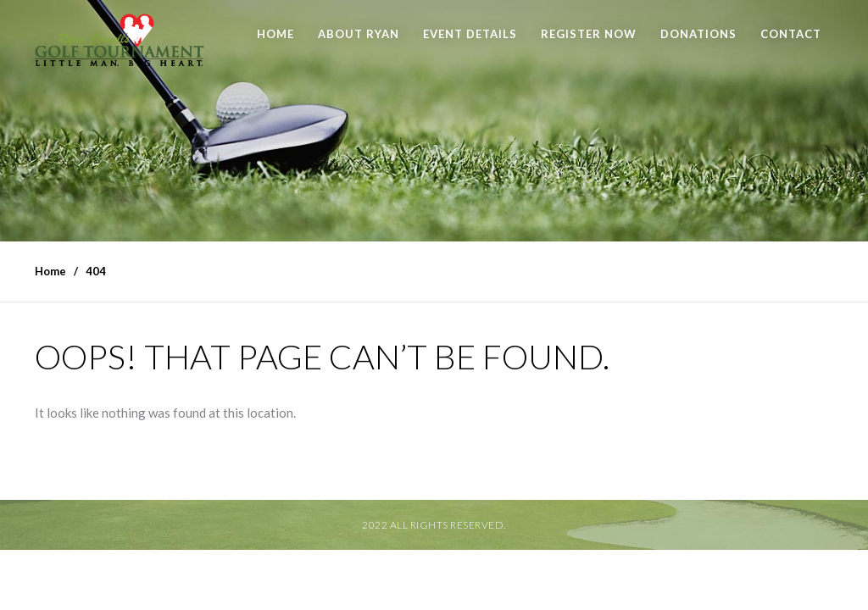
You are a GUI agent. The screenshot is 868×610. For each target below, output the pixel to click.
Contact (791, 34)
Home (275, 34)
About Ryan (359, 34)
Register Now (589, 34)
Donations (698, 34)
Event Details (470, 34)
